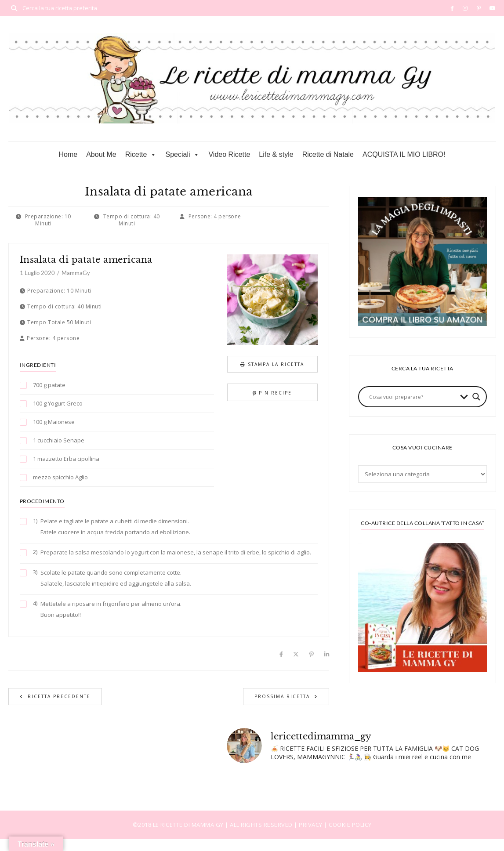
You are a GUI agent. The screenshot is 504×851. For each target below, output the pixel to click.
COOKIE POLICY (350, 825)
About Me (101, 154)
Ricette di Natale (328, 154)
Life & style (276, 154)
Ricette (141, 155)
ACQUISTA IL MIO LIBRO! (404, 154)
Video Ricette (229, 154)
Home (68, 154)
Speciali (182, 155)
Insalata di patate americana (86, 260)
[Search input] (412, 397)
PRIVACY (311, 825)
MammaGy (76, 273)
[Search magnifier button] (476, 397)
